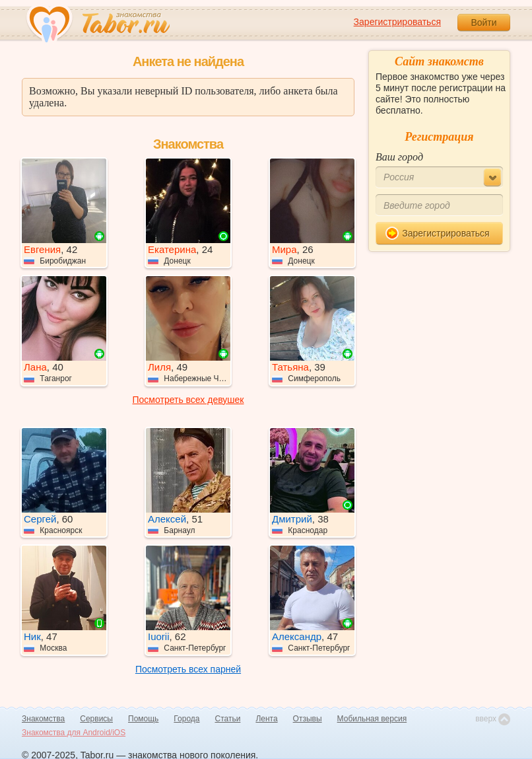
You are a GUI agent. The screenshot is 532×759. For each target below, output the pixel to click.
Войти (483, 22)
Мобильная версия (372, 719)
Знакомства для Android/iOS (74, 733)
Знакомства (43, 719)
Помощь (143, 719)
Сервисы (96, 719)
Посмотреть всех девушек (188, 400)
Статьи (228, 719)
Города (186, 719)
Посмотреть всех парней (188, 669)
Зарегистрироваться (397, 22)
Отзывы (308, 719)
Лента (266, 719)
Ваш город (399, 157)
